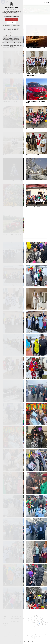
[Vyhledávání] (43, 2)
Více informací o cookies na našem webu (11, 34)
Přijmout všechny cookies (11, 19)
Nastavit (11, 23)
